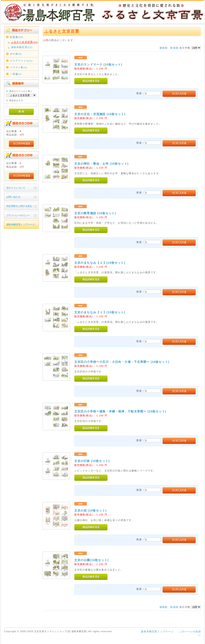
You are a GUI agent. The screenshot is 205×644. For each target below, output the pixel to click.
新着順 (174, 48)
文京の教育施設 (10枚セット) (95, 213)
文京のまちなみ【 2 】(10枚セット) (100, 263)
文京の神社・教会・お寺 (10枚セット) (101, 164)
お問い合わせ (13, 197)
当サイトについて (16, 188)
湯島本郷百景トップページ (20, 224)
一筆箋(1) (16, 74)
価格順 (163, 48)
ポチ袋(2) (16, 54)
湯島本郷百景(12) (22, 47)
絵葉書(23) (17, 37)
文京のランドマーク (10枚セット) (98, 64)
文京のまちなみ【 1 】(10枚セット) (100, 312)
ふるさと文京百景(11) (25, 42)
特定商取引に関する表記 (19, 206)
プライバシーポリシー (18, 215)
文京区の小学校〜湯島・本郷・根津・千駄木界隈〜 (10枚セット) (120, 411)
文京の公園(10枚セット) (92, 560)
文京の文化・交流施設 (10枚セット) (100, 114)
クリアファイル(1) (21, 61)
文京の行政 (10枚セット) (92, 461)
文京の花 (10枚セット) (90, 510)
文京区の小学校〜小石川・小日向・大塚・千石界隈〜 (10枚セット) (122, 362)
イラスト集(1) (19, 67)
